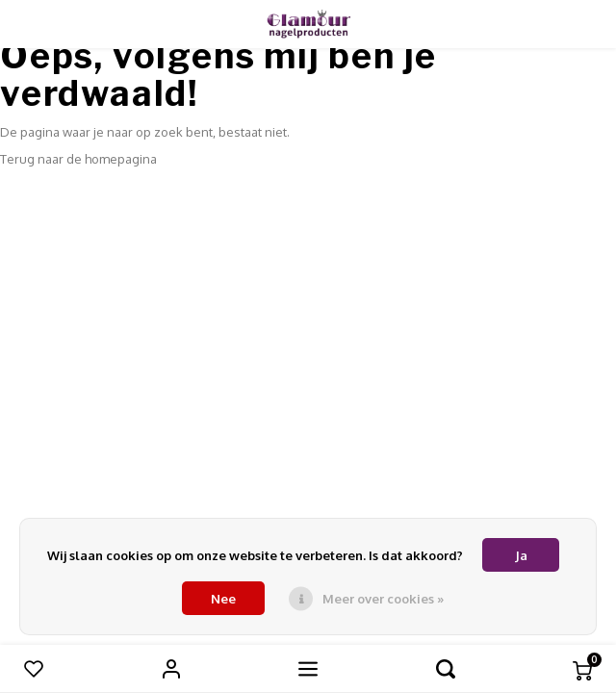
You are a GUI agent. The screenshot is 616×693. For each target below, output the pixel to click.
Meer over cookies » (383, 599)
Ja (521, 555)
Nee (223, 599)
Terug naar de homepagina (78, 159)
